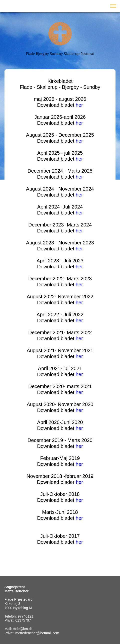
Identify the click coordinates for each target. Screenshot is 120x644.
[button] (113, 6)
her (79, 105)
